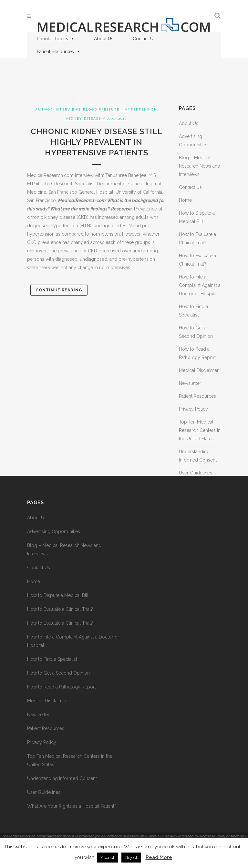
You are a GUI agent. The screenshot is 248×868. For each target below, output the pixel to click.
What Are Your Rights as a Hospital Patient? (72, 806)
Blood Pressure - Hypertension (120, 109)
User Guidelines (196, 473)
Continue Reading (59, 290)
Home (185, 200)
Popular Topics (56, 39)
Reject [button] (131, 858)
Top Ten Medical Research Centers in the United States (200, 430)
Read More (159, 857)
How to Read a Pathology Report (62, 687)
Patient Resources (59, 52)
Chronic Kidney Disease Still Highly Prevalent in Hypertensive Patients (97, 142)
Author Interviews (58, 109)
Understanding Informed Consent (62, 778)
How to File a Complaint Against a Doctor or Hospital (200, 285)
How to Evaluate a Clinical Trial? (60, 609)
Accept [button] (108, 858)
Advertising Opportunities (54, 532)
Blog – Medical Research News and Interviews (200, 166)
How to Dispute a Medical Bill (58, 595)
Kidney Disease (84, 118)
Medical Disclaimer (199, 370)
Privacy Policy (193, 409)
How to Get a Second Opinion (58, 673)
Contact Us (144, 39)
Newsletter (190, 383)
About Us (104, 39)
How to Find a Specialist (52, 659)
